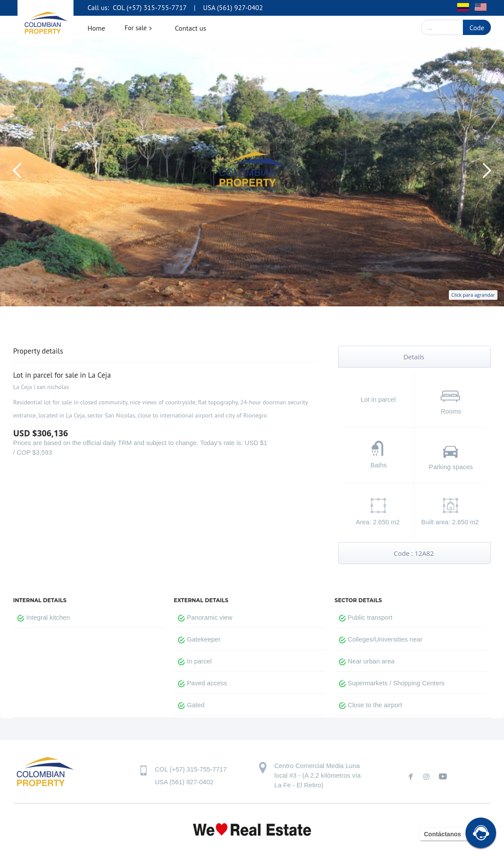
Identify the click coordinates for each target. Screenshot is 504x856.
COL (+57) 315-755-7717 (149, 7)
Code (477, 28)
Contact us (191, 28)
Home (96, 28)
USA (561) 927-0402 (233, 7)
